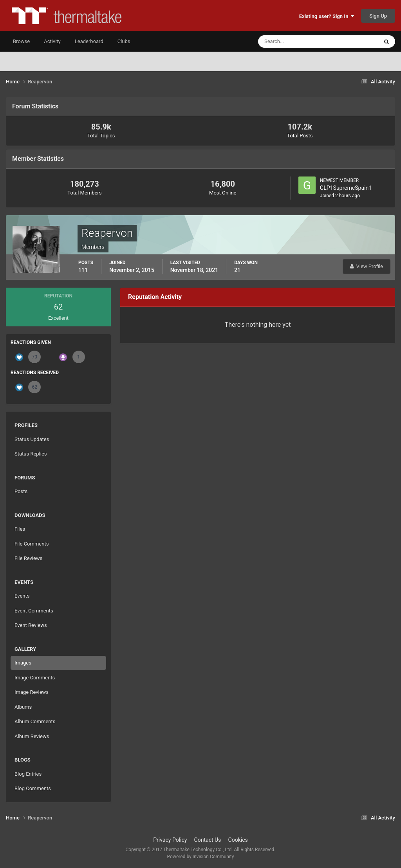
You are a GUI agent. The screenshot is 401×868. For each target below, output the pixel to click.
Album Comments (35, 721)
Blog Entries (28, 774)
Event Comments (34, 611)
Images (23, 663)
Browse (21, 41)
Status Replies (31, 454)
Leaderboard (89, 41)
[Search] (294, 41)
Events (22, 596)
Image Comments (35, 678)
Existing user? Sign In (327, 16)
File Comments (32, 544)
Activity (52, 41)
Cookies (238, 840)
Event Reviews (31, 625)
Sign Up (378, 16)
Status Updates (32, 439)
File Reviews (28, 558)
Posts (21, 491)
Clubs (124, 41)
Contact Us (208, 840)
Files (20, 529)
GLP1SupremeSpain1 (346, 188)
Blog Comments (33, 788)
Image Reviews (32, 692)
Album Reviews (32, 736)
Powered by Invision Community (201, 857)
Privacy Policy (170, 840)
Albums (23, 707)
